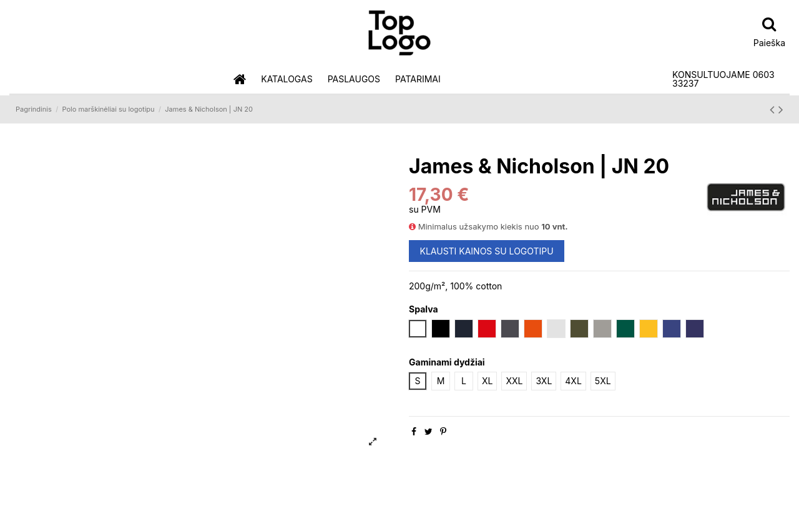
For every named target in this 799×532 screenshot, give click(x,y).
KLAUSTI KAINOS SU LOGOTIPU (487, 251)
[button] (287, 80)
